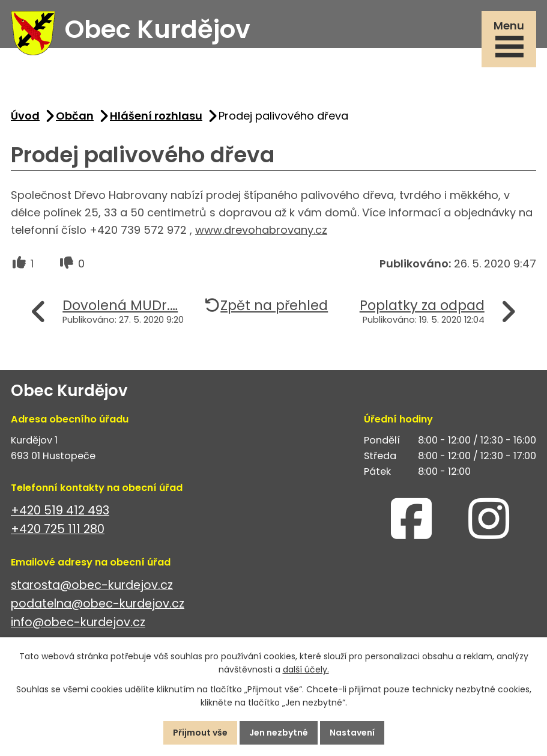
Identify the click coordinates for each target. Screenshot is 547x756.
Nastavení (352, 733)
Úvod (25, 116)
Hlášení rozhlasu (156, 116)
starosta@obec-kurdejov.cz (92, 585)
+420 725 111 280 (58, 529)
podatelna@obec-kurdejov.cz (98, 604)
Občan (75, 116)
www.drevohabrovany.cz (261, 230)
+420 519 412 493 (60, 511)
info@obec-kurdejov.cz (78, 622)
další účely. (306, 670)
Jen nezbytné (279, 733)
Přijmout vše (200, 733)
